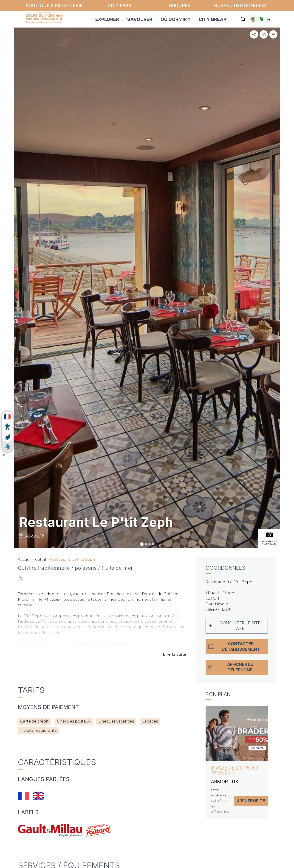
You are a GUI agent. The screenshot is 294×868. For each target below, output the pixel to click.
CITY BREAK (213, 19)
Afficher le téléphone (231, 667)
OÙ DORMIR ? (175, 19)
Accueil (25, 560)
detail (41, 560)
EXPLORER (107, 19)
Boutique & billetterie (54, 6)
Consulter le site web (235, 626)
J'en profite (251, 801)
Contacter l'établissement (234, 646)
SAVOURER (140, 19)
